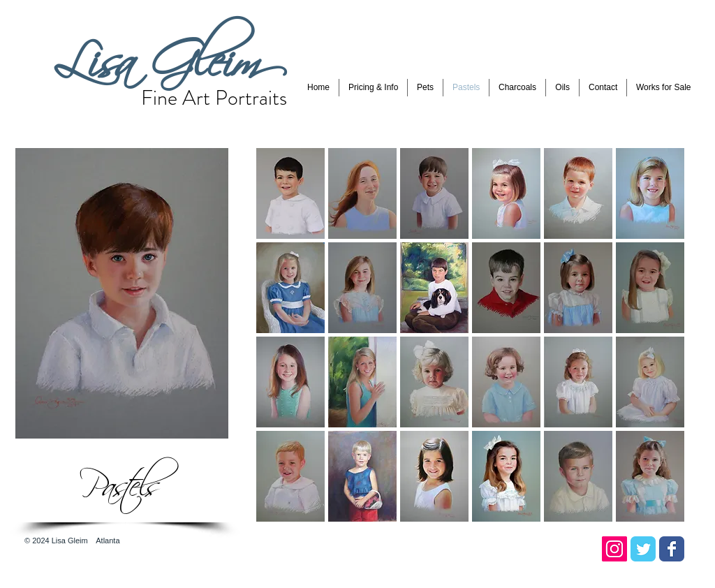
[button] (373, 88)
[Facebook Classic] (672, 549)
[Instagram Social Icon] (614, 549)
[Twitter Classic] (643, 549)
